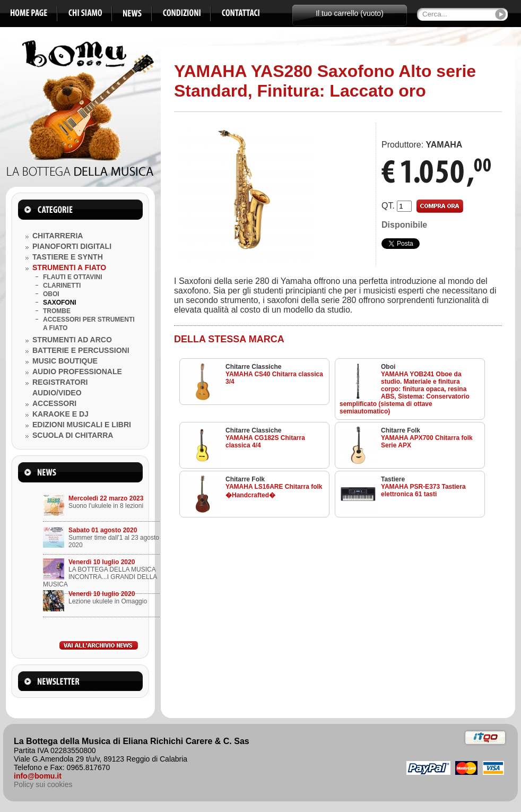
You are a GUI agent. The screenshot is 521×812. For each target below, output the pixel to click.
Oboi (388, 367)
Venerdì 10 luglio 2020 (102, 562)
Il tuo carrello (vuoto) (350, 13)
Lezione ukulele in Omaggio (108, 601)
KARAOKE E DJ (60, 414)
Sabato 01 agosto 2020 (103, 530)
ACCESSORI (54, 403)
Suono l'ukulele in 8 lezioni (106, 506)
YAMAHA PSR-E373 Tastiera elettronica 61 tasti (423, 490)
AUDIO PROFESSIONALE (77, 372)
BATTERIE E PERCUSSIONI (81, 350)
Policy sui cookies (43, 784)
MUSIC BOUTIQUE (65, 361)
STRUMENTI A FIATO (69, 267)
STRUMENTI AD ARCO (72, 340)
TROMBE (57, 311)
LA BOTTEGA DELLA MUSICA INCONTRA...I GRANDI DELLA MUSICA (100, 577)
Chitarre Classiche (253, 367)
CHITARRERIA (58, 236)
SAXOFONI (60, 303)
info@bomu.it (38, 776)
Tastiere (393, 479)
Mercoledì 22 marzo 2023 (106, 498)
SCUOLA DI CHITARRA (73, 435)
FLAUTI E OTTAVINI (73, 277)
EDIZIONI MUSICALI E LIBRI (82, 425)
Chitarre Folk (401, 430)
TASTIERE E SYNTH (68, 257)
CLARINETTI (62, 286)
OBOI (51, 294)
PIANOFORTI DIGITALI (72, 246)
